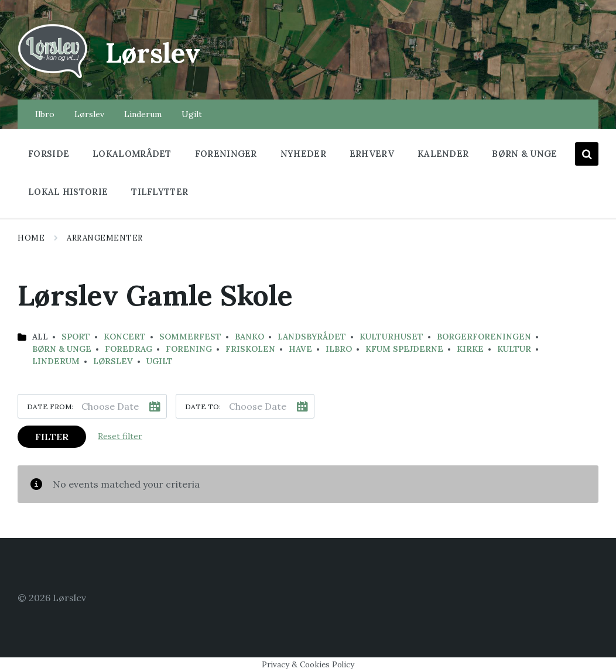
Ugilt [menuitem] (192, 114)
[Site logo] (53, 77)
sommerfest (190, 337)
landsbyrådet (312, 337)
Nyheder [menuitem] (303, 154)
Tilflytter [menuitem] (160, 192)
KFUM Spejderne (404, 349)
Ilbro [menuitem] (45, 114)
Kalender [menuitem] (443, 154)
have (300, 349)
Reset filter (120, 436)
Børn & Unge (62, 349)
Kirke (470, 349)
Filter (52, 437)
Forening (189, 349)
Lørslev (156, 52)
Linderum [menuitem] (143, 114)
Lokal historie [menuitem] (68, 192)
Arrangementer (105, 238)
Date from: (50, 407)
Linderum (56, 361)
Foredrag (129, 349)
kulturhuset (391, 337)
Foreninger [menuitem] (226, 154)
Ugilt (160, 361)
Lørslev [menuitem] (89, 114)
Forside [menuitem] (49, 154)
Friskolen (250, 349)
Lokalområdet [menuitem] (132, 154)
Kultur (514, 349)
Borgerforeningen (484, 337)
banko (249, 337)
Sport (76, 337)
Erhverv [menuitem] (372, 154)
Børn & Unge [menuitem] (524, 154)
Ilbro (339, 349)
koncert (125, 337)
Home (31, 238)
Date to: (203, 407)
